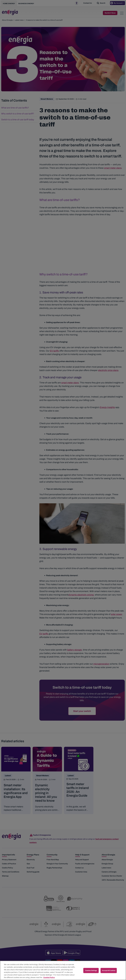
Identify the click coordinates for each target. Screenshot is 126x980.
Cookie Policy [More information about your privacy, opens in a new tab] (49, 977)
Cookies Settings (91, 970)
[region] (63, 970)
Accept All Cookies (109, 970)
